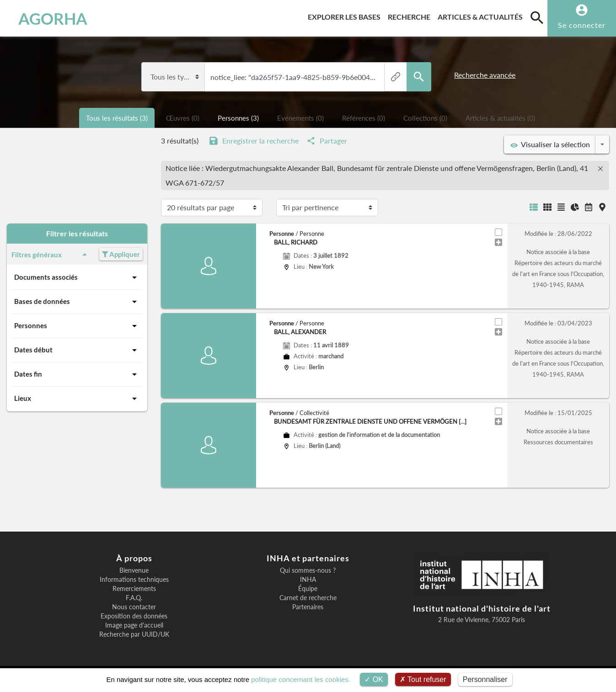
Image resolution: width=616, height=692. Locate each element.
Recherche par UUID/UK (134, 634)
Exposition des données (134, 616)
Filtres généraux (51, 255)
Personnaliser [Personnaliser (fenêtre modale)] (485, 679)
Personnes (77, 326)
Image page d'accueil (134, 625)
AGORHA (53, 18)
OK (374, 679)
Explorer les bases (346, 15)
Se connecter (582, 25)
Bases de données (77, 302)
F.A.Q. (134, 598)
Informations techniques (134, 580)
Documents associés (77, 277)
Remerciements (134, 589)
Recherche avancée (485, 75)
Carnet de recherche (308, 598)
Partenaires (308, 607)
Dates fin (77, 374)
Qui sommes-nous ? (308, 570)
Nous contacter (134, 607)
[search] (537, 17)
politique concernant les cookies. (301, 679)
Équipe (308, 589)
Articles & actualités (482, 15)
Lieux (77, 399)
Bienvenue (134, 570)
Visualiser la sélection (550, 144)
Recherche (411, 15)
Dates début (77, 350)
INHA (308, 580)
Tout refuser (423, 679)
